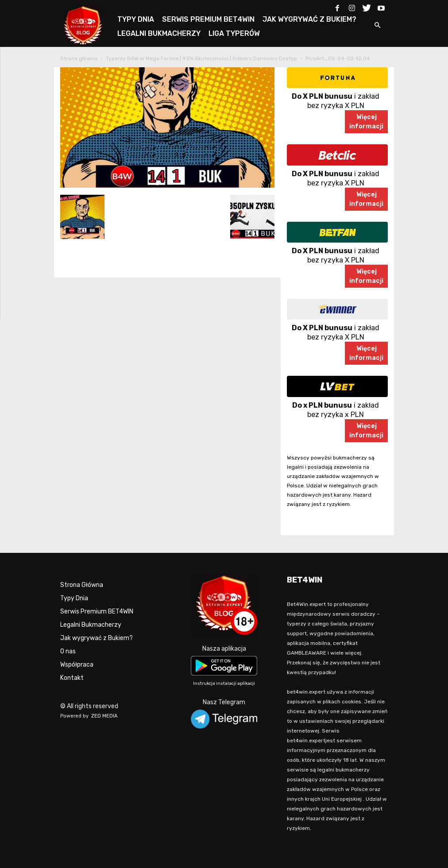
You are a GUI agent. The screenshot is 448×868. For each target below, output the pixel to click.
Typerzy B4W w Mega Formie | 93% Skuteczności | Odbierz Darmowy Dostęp (201, 58)
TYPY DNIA (136, 19)
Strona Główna (82, 585)
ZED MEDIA (104, 716)
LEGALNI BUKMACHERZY (159, 33)
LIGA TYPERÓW (234, 33)
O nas (68, 651)
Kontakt (72, 678)
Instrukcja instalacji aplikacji (224, 683)
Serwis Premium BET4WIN (97, 611)
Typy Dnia (74, 598)
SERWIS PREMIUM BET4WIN (208, 19)
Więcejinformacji (366, 122)
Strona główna (79, 58)
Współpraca (77, 665)
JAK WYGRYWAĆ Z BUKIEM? (309, 19)
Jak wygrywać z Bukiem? (97, 638)
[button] (377, 26)
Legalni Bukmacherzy (91, 625)
